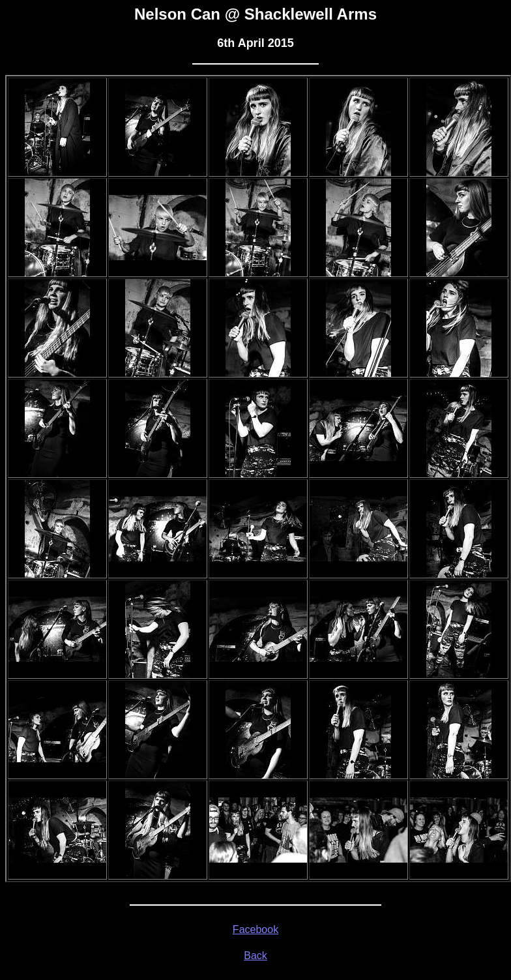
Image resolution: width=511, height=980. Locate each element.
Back (255, 956)
